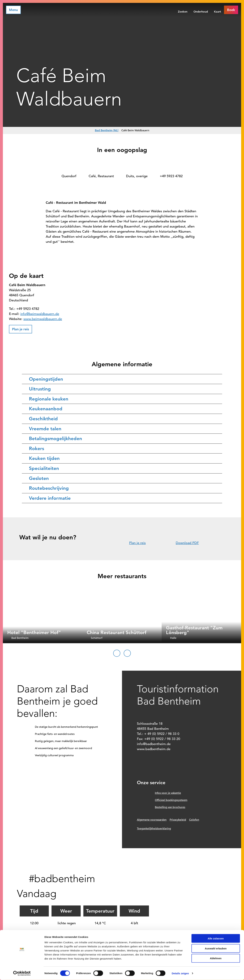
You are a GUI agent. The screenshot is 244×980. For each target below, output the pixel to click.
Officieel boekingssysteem (171, 800)
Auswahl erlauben (216, 948)
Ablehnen (216, 958)
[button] (231, 10)
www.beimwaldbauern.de (43, 319)
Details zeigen (180, 973)
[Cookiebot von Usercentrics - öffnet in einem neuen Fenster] (22, 973)
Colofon (194, 820)
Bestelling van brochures (170, 807)
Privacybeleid (178, 820)
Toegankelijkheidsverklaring (154, 829)
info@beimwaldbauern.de (40, 314)
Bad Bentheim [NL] (107, 130)
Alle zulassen (216, 938)
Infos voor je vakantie (168, 793)
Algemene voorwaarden (152, 820)
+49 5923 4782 (171, 176)
